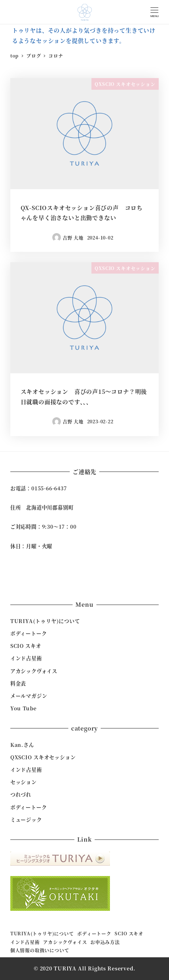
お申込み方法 (105, 942)
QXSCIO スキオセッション (43, 757)
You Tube (23, 708)
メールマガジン (29, 696)
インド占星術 (26, 658)
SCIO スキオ (26, 646)
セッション (23, 782)
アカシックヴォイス (34, 671)
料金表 (18, 683)
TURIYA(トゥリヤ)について (45, 621)
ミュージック (26, 820)
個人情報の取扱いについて (40, 950)
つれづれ (21, 794)
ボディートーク (29, 633)
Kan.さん (22, 745)
